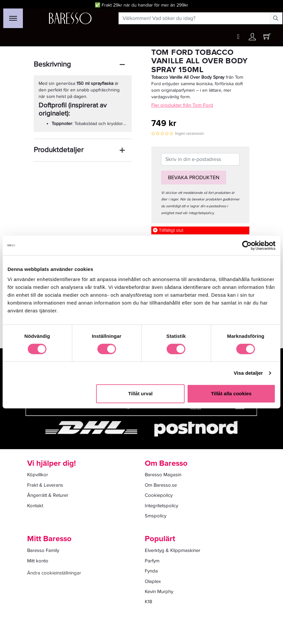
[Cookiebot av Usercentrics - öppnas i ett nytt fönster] (247, 245)
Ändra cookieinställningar (54, 573)
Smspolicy (156, 516)
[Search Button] (276, 18)
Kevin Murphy (159, 591)
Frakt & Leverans (45, 485)
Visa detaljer (248, 373)
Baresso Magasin (163, 475)
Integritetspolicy (161, 506)
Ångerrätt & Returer (48, 495)
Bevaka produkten (194, 178)
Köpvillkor (38, 475)
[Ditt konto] (252, 38)
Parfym (152, 561)
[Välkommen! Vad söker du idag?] (194, 18)
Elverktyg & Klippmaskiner (173, 550)
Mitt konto (38, 561)
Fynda (151, 571)
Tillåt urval (140, 393)
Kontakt (35, 506)
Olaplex (153, 581)
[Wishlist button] (238, 37)
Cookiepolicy (159, 495)
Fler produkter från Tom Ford (182, 105)
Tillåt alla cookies (231, 393)
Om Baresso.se (161, 485)
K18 (149, 602)
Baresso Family (43, 550)
